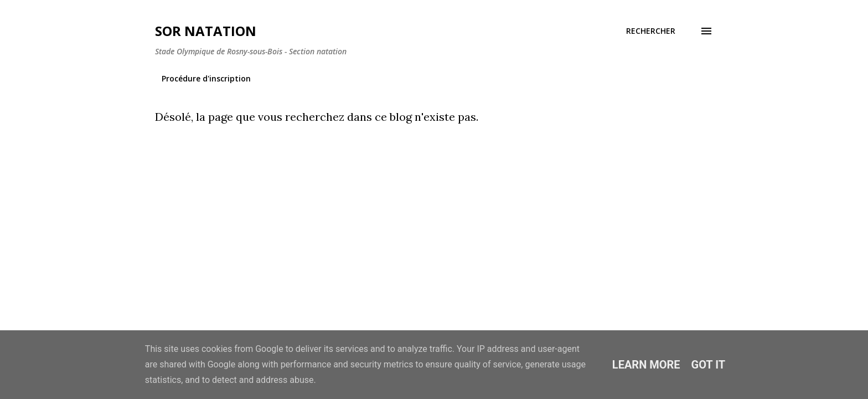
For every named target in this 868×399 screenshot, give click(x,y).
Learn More (646, 365)
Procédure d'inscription (206, 78)
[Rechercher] (651, 31)
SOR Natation (206, 31)
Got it (709, 365)
